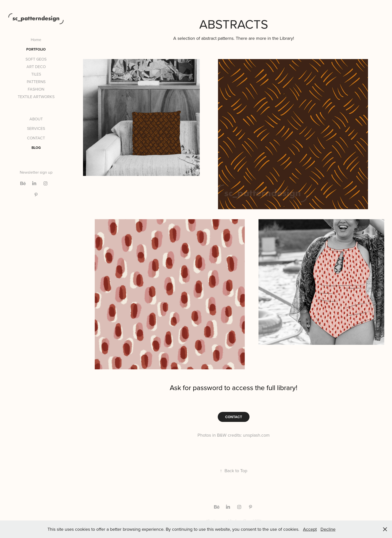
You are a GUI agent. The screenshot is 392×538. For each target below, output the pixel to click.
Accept (310, 529)
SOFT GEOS (36, 59)
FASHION (36, 89)
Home (36, 40)
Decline (328, 529)
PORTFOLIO (36, 49)
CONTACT (36, 138)
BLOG (36, 148)
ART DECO (36, 67)
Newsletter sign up (36, 172)
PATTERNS (36, 82)
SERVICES (36, 128)
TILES (36, 74)
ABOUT (36, 119)
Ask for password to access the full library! (233, 387)
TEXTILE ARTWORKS (36, 97)
